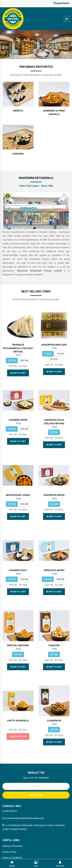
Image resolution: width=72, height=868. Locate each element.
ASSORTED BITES (54, 488)
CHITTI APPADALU (18, 693)
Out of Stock (18, 709)
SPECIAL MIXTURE (18, 625)
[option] (36, 45)
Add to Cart (18, 370)
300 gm (54, 634)
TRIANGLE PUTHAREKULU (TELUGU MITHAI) (18, 345)
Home (12, 863)
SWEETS (18, 111)
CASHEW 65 (54, 693)
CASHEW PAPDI (18, 417)
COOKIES (18, 154)
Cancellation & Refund (14, 829)
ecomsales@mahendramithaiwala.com (23, 784)
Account (60, 863)
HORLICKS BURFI (54, 557)
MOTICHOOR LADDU (18, 488)
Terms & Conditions (12, 824)
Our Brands (8, 835)
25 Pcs (54, 356)
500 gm (24, 357)
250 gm (12, 357)
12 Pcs (48, 350)
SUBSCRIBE (36, 761)
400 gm (54, 497)
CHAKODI (54, 625)
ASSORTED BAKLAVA (54, 341)
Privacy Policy (9, 818)
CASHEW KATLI (18, 557)
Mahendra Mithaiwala (36, 853)
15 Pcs (60, 350)
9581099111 (10, 777)
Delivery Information (12, 812)
